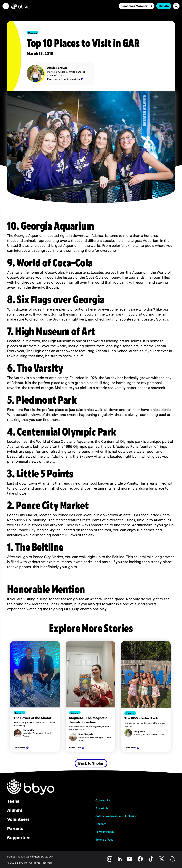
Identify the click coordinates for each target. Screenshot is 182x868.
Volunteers (18, 819)
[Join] (137, 6)
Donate (164, 6)
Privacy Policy (105, 832)
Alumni (15, 810)
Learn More (22, 748)
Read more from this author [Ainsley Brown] (66, 79)
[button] (6, 6)
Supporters (19, 837)
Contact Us (103, 800)
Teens (13, 801)
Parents (15, 828)
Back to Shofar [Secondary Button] (91, 763)
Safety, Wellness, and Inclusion (116, 816)
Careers (101, 824)
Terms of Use (104, 840)
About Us (102, 808)
